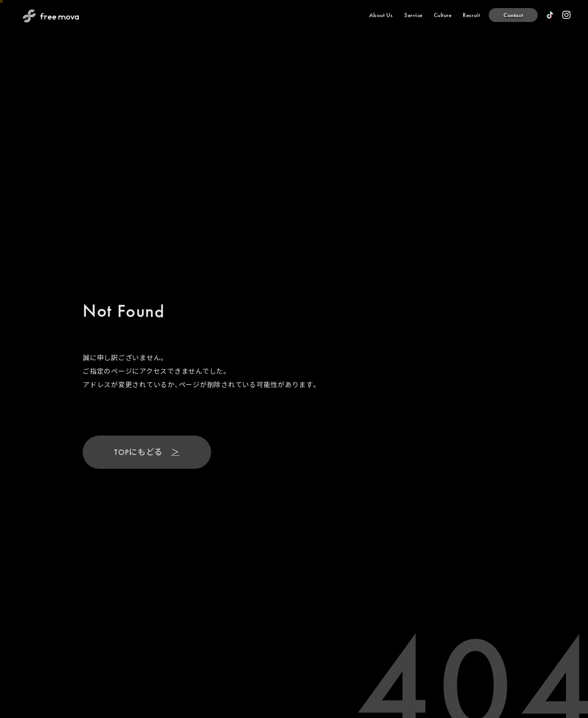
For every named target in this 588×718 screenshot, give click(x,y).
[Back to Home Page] (51, 16)
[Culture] (443, 15)
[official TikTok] (550, 15)
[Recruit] (471, 15)
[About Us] (381, 15)
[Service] (413, 15)
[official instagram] (566, 15)
